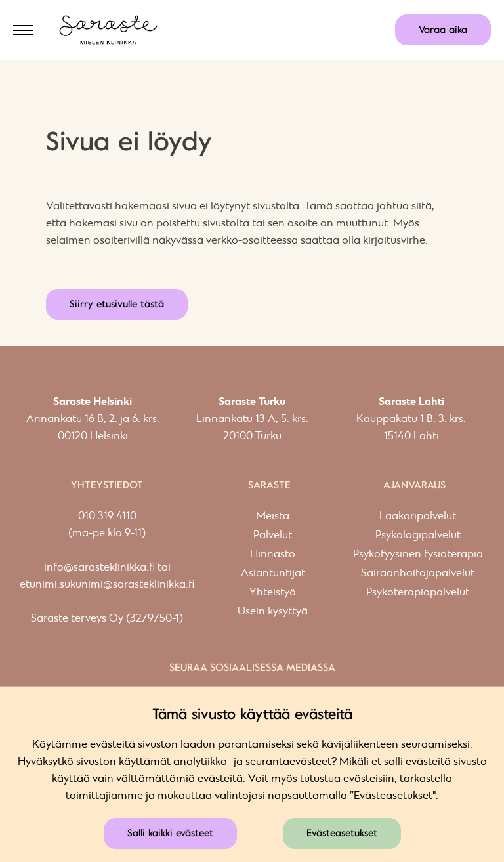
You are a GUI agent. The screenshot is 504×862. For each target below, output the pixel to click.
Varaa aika (443, 30)
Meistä (273, 516)
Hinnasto (273, 554)
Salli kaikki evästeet (170, 833)
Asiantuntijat (273, 573)
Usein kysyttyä (273, 612)
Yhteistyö (273, 593)
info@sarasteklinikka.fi (99, 568)
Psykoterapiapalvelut (418, 593)
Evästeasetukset (342, 833)
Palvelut (273, 535)
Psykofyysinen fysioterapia (418, 554)
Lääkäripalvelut (418, 516)
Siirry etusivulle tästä (117, 304)
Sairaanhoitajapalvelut (418, 573)
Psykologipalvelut (418, 535)
